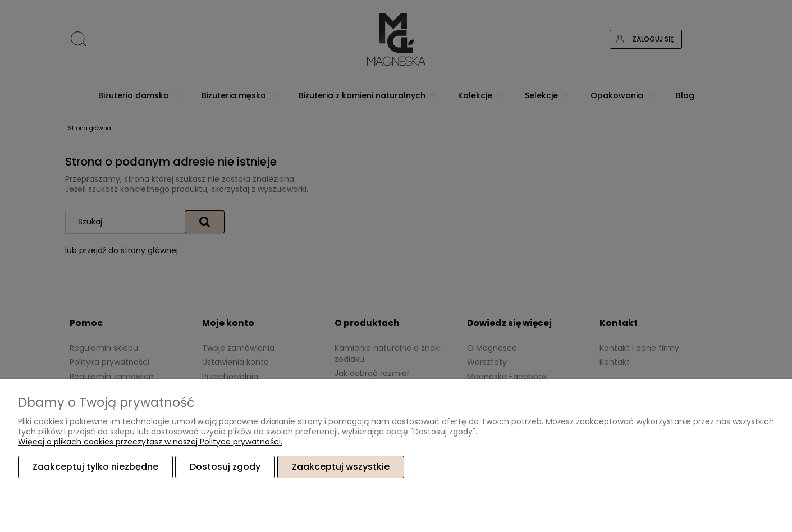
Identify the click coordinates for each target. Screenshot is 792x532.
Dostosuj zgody (225, 467)
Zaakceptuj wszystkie (341, 467)
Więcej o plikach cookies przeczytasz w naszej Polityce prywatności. (150, 442)
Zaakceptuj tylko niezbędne (95, 467)
